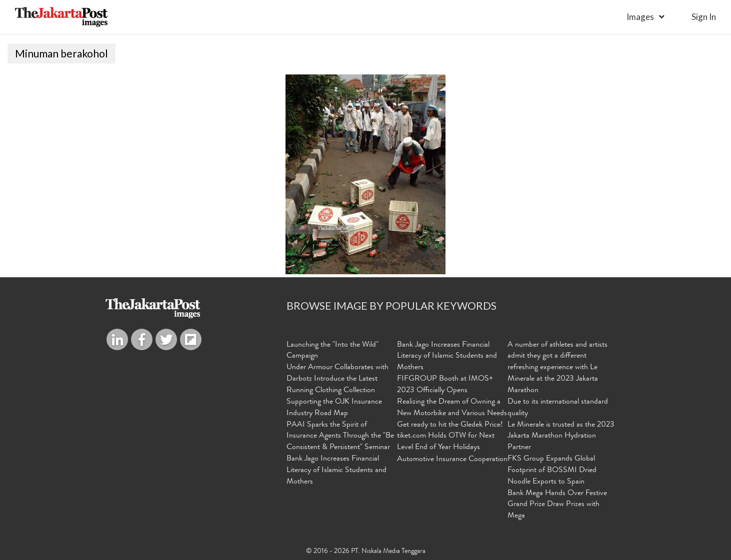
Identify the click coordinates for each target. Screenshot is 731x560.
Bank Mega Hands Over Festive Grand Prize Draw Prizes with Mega (557, 505)
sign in (704, 17)
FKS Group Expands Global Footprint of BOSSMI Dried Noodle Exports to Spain (552, 471)
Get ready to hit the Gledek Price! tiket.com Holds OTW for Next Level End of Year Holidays (450, 437)
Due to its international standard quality (558, 408)
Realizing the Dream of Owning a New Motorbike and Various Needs (452, 408)
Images (640, 17)
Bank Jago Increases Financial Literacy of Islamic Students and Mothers (336, 471)
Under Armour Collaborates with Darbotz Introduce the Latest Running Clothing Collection (337, 379)
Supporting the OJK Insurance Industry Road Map (334, 408)
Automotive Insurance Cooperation (452, 460)
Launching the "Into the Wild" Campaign (332, 351)
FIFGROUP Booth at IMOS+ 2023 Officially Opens (445, 385)
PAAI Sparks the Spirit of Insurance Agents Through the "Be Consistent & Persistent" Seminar (340, 437)
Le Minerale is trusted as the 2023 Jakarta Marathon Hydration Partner (561, 437)
